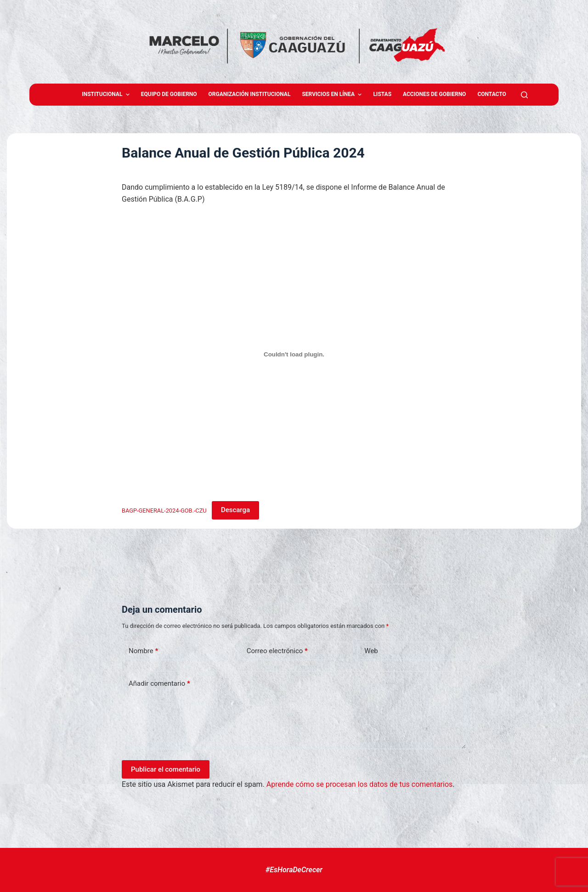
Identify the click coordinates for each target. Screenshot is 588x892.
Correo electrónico (277, 651)
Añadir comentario (159, 684)
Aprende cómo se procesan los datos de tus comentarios (359, 784)
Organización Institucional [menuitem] (250, 94)
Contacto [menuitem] (492, 94)
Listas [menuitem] (382, 94)
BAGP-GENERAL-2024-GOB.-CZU (164, 510)
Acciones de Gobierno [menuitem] (434, 94)
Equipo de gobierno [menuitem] (169, 94)
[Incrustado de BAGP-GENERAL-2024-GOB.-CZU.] (294, 355)
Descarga (235, 510)
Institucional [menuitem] (107, 95)
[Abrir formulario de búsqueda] (524, 95)
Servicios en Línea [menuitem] (333, 95)
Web (371, 651)
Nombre (143, 651)
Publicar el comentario (166, 769)
